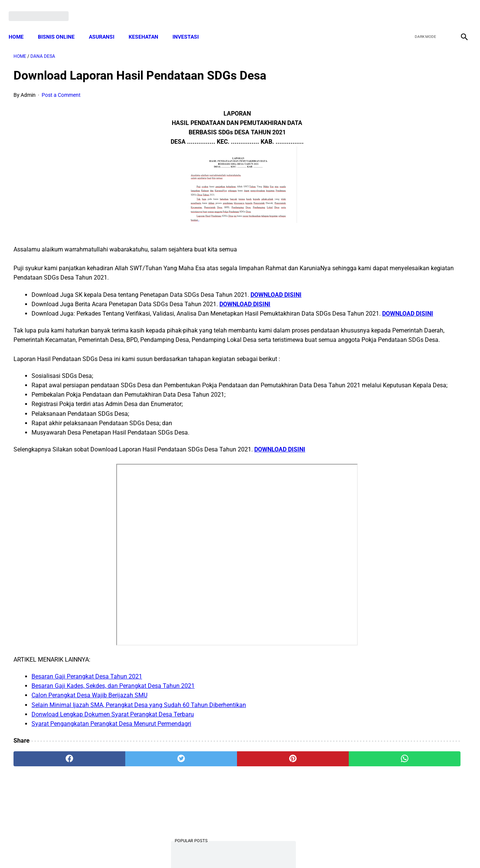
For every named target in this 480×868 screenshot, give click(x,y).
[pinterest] (204, 780)
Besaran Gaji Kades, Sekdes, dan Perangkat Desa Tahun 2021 (113, 707)
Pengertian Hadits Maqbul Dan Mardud (403, 493)
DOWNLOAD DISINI (276, 287)
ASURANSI (106, 24)
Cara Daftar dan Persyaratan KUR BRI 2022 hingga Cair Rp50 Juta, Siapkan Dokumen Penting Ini (401, 306)
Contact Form (298, 849)
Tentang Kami (338, 849)
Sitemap (265, 849)
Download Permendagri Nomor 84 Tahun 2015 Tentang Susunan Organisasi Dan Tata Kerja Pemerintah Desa (405, 409)
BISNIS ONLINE (61, 24)
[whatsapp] (280, 780)
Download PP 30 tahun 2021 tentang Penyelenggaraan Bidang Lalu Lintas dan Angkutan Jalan (400, 138)
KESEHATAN (148, 24)
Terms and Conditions (151, 849)
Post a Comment (61, 88)
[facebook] (406, 8)
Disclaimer (236, 849)
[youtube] (441, 8)
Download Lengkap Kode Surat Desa (399, 455)
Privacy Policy (200, 849)
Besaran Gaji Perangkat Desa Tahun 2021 (87, 697)
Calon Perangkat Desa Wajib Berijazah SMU (89, 717)
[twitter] (423, 8)
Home (21, 24)
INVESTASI (190, 24)
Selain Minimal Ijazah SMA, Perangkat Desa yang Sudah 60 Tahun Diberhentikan (139, 726)
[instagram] (458, 8)
